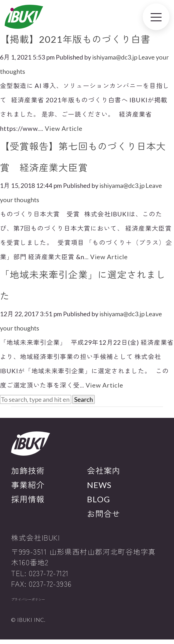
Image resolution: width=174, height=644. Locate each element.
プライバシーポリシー (38, 602)
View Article (64, 128)
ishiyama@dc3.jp (115, 57)
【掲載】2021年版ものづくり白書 (75, 39)
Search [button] (83, 399)
